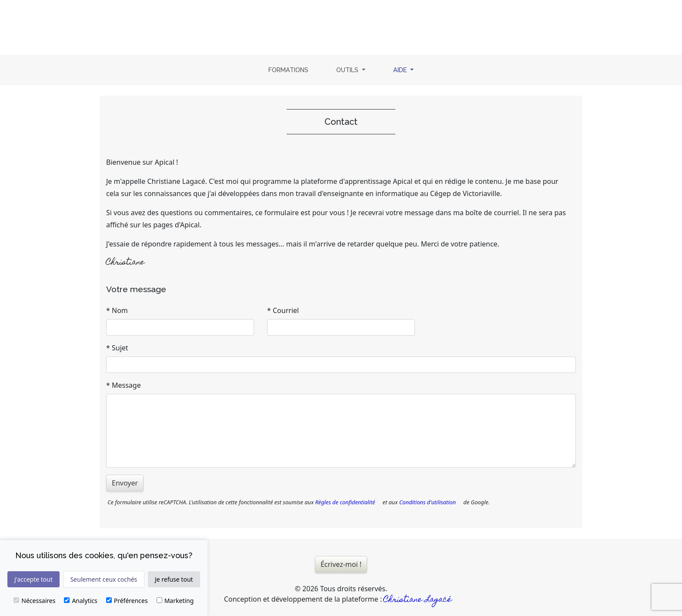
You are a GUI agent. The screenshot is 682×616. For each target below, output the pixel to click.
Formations (288, 70)
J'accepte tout (33, 579)
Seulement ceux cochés (104, 579)
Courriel (286, 310)
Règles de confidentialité (345, 502)
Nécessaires (34, 601)
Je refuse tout (174, 579)
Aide (405, 69)
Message (126, 385)
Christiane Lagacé (418, 600)
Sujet (120, 348)
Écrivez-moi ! (341, 564)
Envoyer (125, 483)
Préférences (127, 601)
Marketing (175, 601)
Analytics (80, 601)
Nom (120, 310)
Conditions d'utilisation (428, 502)
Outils (348, 70)
